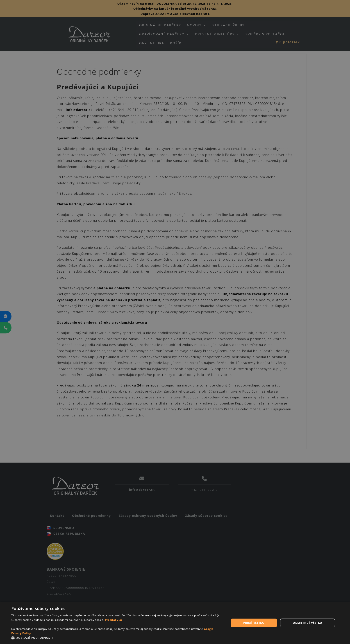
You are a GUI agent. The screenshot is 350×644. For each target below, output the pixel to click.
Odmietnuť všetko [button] (307, 623)
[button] (117, 638)
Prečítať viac (114, 620)
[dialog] (175, 623)
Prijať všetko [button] (254, 623)
